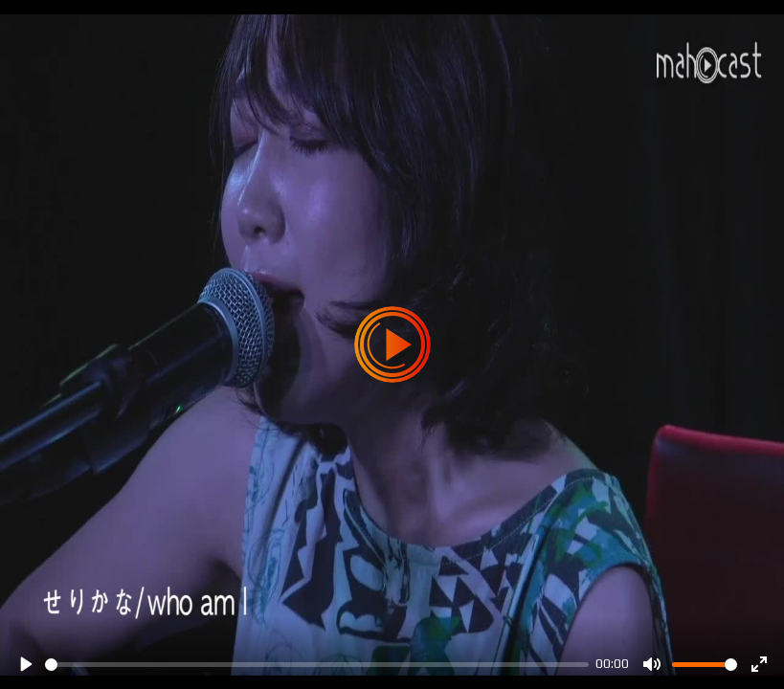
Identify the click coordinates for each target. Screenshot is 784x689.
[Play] (25, 664)
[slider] (317, 665)
